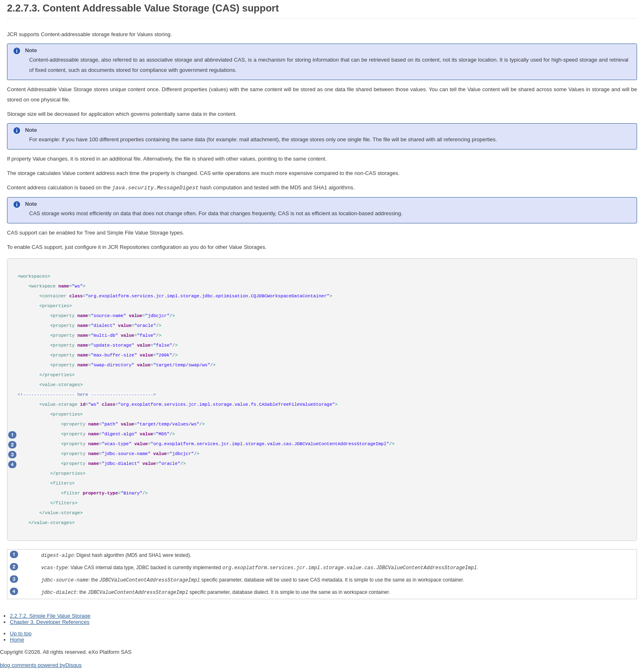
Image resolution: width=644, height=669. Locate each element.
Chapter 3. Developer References (50, 622)
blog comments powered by (41, 665)
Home (17, 639)
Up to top (21, 633)
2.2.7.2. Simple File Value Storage (50, 615)
